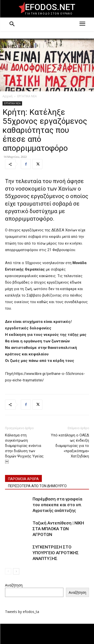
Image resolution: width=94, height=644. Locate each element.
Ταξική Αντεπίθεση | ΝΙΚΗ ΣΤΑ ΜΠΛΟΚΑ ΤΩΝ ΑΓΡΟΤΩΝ (58, 529)
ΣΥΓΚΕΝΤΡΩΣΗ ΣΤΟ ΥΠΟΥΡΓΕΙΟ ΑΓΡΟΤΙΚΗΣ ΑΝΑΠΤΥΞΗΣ (56, 553)
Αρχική (8, 96)
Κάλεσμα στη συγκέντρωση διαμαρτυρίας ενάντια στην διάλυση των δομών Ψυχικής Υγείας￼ (24, 448)
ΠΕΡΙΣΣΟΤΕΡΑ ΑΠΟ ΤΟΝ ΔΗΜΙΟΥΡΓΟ (37, 486)
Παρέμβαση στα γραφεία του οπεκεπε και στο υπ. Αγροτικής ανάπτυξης (57, 505)
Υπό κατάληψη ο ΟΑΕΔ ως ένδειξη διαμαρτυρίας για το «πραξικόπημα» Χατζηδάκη (70, 446)
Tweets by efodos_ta (22, 612)
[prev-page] (8, 571)
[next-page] (16, 571)
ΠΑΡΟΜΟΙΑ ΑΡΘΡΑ (23, 479)
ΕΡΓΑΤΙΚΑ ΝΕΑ (27, 96)
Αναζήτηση (14, 585)
